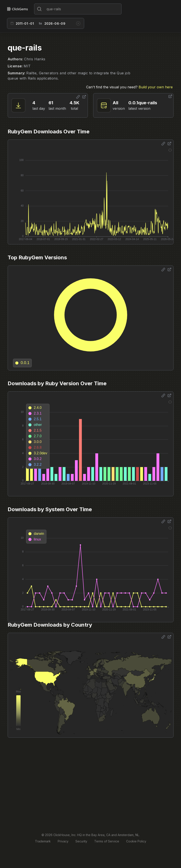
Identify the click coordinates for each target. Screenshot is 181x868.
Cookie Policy (136, 841)
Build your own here (156, 87)
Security (81, 841)
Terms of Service (107, 841)
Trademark (43, 841)
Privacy (63, 841)
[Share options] (78, 97)
